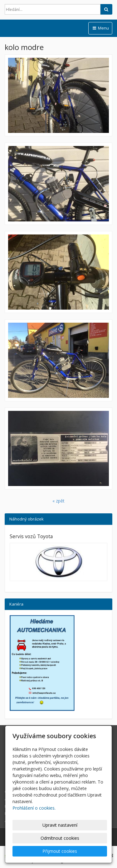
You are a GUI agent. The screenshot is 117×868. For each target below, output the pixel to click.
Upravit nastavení (60, 825)
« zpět (58, 501)
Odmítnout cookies (60, 838)
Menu (100, 28)
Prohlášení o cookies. (34, 808)
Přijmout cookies (60, 851)
